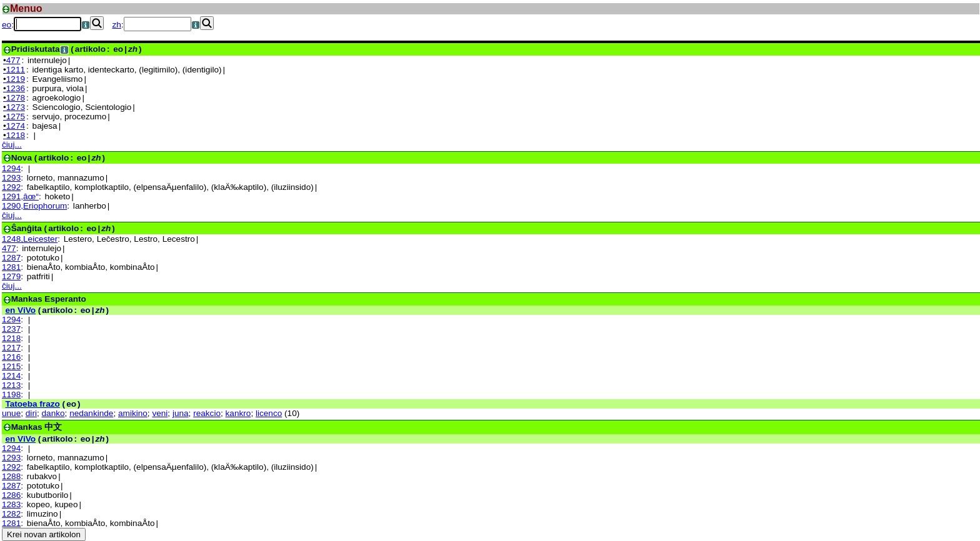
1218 (11, 338)
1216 (11, 357)
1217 (11, 348)
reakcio (207, 413)
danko (53, 413)
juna (181, 413)
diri (31, 413)
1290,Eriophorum (34, 206)
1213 (11, 385)
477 (9, 248)
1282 (11, 514)
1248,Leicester (30, 239)
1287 (11, 258)
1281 (11, 267)
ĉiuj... (12, 145)
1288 (11, 476)
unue (11, 413)
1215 (11, 366)
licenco (269, 413)
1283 (11, 504)
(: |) (73, 49)
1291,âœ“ (20, 196)
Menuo (26, 8)
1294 (11, 168)
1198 (11, 395)
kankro (238, 413)
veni (160, 413)
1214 (11, 376)
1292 (11, 187)
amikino (133, 413)
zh (117, 25)
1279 (11, 276)
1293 (11, 178)
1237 (11, 329)
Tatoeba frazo (32, 404)
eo (7, 25)
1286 (11, 495)
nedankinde (91, 413)
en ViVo (20, 310)
